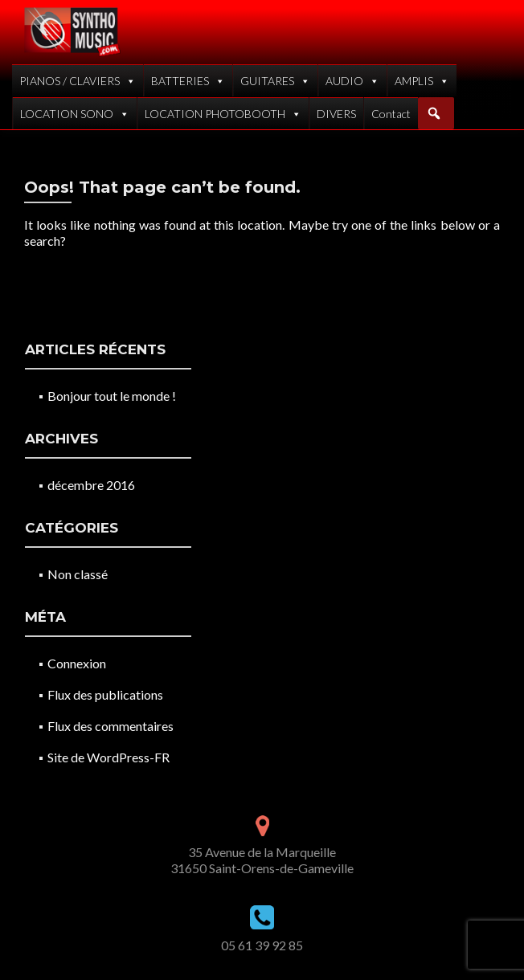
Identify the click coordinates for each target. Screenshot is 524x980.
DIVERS (336, 114)
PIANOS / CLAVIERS (78, 81)
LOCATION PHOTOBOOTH (223, 114)
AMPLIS (422, 81)
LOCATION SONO (75, 114)
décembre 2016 (91, 485)
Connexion (77, 663)
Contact (391, 114)
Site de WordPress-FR (108, 757)
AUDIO (352, 81)
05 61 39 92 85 (262, 945)
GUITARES (275, 81)
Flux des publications (105, 694)
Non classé (78, 574)
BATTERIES (188, 81)
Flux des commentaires (111, 726)
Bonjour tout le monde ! (112, 396)
